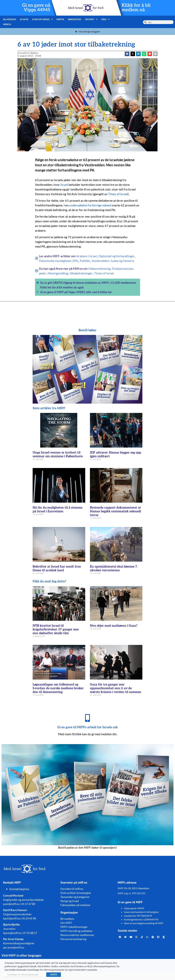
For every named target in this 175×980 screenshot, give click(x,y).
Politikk (85, 261)
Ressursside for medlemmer (77, 935)
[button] (133, 54)
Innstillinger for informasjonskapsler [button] (23, 975)
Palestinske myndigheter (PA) (59, 261)
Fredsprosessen (123, 268)
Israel (64, 185)
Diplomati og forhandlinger (116, 256)
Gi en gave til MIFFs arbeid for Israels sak (87, 727)
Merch (7, 24)
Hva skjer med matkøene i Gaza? (114, 626)
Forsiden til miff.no (72, 889)
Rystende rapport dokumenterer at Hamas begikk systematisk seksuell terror (115, 511)
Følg (105, 19)
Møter (60, 19)
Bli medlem (10, 19)
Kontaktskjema (19, 889)
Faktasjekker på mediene (75, 905)
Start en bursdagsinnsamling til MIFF (144, 923)
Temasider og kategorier (75, 897)
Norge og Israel (70, 901)
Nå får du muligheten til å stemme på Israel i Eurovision (58, 510)
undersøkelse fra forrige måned (90, 205)
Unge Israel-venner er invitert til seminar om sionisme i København (58, 454)
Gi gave (24, 19)
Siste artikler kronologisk (76, 893)
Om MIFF (91, 19)
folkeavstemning (99, 268)
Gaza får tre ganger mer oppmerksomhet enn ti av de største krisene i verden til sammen (116, 688)
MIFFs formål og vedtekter (77, 931)
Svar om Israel (43, 19)
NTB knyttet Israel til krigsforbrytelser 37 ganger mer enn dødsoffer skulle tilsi (56, 629)
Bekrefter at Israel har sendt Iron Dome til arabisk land (57, 568)
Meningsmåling (58, 273)
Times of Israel (118, 194)
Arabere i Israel (86, 256)
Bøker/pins (75, 19)
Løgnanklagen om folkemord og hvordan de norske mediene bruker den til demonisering (58, 688)
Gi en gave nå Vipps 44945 (36, 8)
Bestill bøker (87, 330)
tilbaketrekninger (81, 273)
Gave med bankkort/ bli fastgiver (141, 912)
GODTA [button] (54, 975)
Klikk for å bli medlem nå (136, 8)
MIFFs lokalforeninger (74, 927)
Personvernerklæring (73, 939)
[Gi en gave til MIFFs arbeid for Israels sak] (88, 718)
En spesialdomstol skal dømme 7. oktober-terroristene (114, 568)
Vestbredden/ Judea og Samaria (113, 261)
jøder (43, 273)
